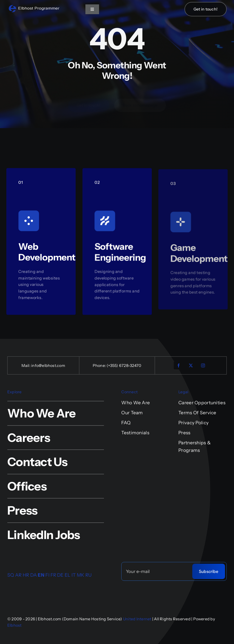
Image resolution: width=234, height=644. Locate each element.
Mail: (26, 365)
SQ (11, 575)
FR (53, 575)
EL (68, 575)
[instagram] (203, 365)
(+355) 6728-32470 (124, 365)
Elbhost (15, 625)
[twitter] (191, 365)
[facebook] (179, 365)
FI (47, 575)
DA (34, 575)
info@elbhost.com (48, 365)
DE (60, 575)
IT (74, 575)
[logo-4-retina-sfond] (34, 6)
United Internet (137, 619)
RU (89, 575)
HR (26, 575)
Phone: (100, 365)
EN (41, 575)
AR (18, 575)
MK (81, 575)
